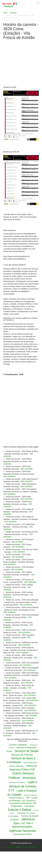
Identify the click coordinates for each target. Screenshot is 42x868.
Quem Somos (11, 847)
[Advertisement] (20, 64)
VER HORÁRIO (27, 469)
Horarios (13, 13)
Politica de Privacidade (27, 847)
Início (5, 13)
